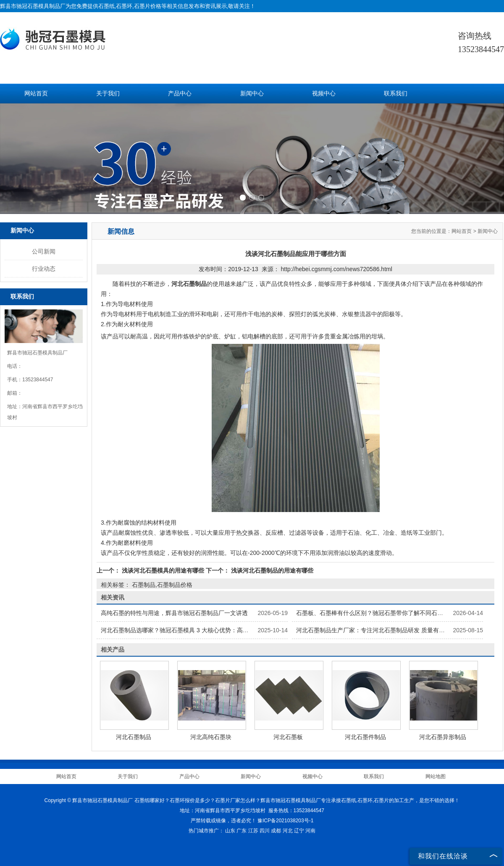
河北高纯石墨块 (211, 737)
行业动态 (44, 269)
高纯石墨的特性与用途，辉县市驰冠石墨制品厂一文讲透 (174, 613)
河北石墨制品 (134, 737)
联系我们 (396, 94)
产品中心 (180, 94)
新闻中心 (252, 94)
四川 (265, 831)
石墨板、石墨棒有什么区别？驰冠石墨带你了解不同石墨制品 (375, 613)
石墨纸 (106, 6)
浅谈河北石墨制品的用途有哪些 (271, 570)
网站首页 (36, 94)
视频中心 (324, 94)
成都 (276, 831)
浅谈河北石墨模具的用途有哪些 (163, 570)
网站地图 (436, 776)
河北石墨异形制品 (443, 737)
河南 (310, 831)
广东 (241, 831)
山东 (230, 831)
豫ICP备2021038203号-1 (285, 821)
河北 (288, 831)
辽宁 (299, 831)
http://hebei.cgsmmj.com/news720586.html (336, 269)
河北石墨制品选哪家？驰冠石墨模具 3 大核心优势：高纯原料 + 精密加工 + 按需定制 (211, 630)
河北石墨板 (288, 737)
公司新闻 (44, 251)
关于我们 (108, 94)
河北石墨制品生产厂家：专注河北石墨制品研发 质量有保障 (373, 630)
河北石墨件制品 (365, 737)
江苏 (253, 831)
